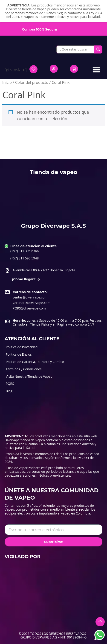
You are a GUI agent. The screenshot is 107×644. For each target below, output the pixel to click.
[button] (97, 70)
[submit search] (98, 49)
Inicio (7, 82)
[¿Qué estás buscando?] (75, 49)
